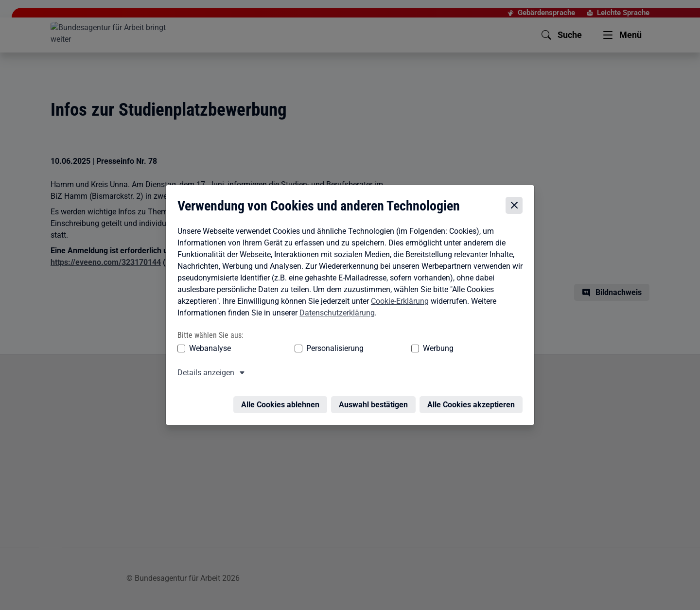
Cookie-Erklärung (397, 295)
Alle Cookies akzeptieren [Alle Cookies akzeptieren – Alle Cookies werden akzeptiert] (473, 392)
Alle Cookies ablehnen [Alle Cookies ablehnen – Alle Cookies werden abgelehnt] (283, 392)
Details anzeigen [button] (203, 366)
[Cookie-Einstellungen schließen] (516, 199)
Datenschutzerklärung (335, 306)
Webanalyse (208, 342)
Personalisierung (305, 342)
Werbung (381, 342)
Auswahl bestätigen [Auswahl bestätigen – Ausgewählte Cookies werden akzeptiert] (376, 392)
